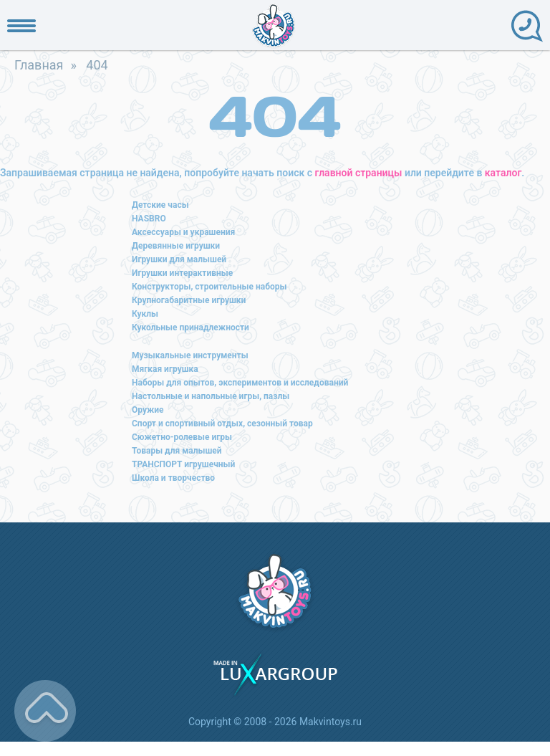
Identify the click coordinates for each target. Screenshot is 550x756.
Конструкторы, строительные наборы (209, 287)
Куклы (145, 314)
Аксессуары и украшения (183, 232)
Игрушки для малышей (179, 259)
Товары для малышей (177, 451)
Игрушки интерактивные (182, 273)
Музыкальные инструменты (190, 355)
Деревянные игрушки (176, 246)
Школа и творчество (173, 478)
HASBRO (149, 219)
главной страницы (359, 173)
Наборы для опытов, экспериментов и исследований (240, 383)
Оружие (148, 410)
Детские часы (160, 205)
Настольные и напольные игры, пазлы (211, 396)
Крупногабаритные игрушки (189, 300)
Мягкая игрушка (165, 369)
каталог (503, 173)
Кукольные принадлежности (190, 327)
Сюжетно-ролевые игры (182, 437)
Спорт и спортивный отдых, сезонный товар (222, 424)
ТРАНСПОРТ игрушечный (183, 464)
